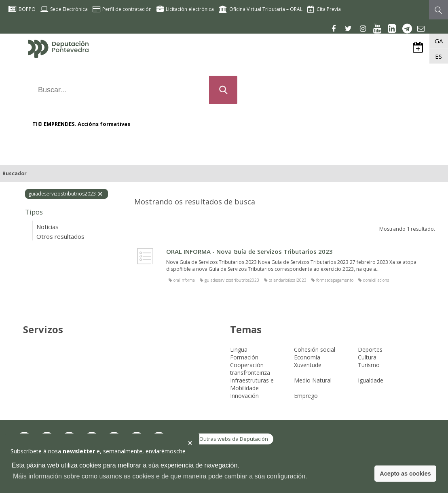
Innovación (244, 396)
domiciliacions (376, 280)
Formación (244, 357)
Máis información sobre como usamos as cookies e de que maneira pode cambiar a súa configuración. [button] (160, 476)
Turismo (369, 365)
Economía (307, 357)
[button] (190, 443)
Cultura (367, 357)
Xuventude (308, 365)
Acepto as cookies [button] (405, 474)
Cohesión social (315, 350)
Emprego (306, 396)
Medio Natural (313, 380)
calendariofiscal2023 (288, 280)
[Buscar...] (118, 90)
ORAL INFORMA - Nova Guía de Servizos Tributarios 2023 (249, 251)
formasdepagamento (335, 280)
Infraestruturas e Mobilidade (252, 384)
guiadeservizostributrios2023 (232, 280)
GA (439, 41)
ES (438, 56)
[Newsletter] (420, 28)
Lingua (239, 350)
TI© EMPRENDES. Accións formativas (81, 124)
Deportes (370, 350)
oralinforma (184, 280)
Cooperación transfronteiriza (250, 369)
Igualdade (371, 380)
